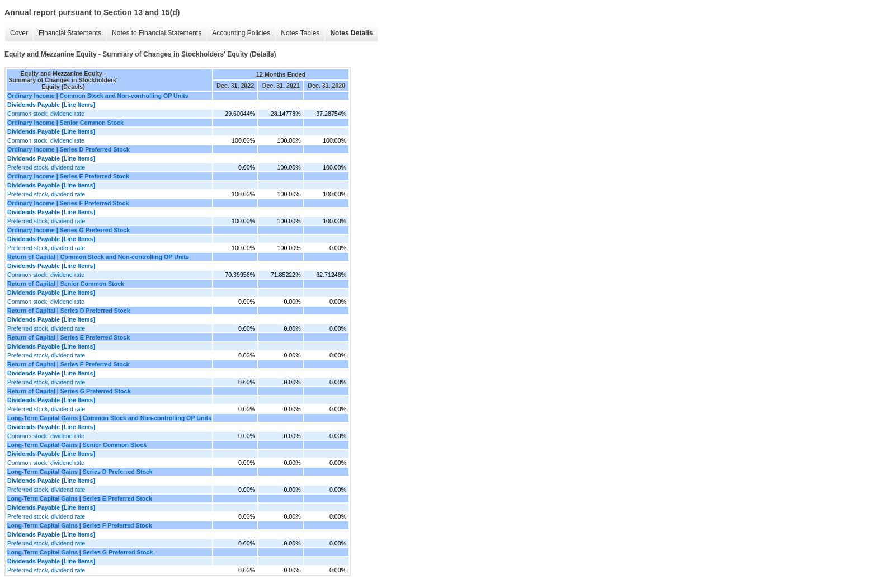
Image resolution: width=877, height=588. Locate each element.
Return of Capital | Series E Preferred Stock (69, 337)
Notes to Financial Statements (157, 33)
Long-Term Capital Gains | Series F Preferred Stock (80, 525)
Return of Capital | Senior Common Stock (66, 284)
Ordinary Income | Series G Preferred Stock (69, 230)
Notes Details (351, 33)
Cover (19, 33)
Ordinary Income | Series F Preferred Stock (68, 203)
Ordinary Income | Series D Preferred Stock (69, 149)
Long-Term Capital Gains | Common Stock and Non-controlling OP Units (109, 418)
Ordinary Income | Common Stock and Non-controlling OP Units (98, 96)
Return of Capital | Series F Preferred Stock (69, 364)
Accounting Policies (241, 33)
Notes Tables (300, 33)
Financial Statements (70, 33)
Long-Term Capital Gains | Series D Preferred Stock (80, 472)
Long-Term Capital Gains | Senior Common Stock (77, 445)
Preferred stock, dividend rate (46, 167)
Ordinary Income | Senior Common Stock (65, 123)
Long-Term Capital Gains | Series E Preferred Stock (80, 498)
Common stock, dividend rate (46, 114)
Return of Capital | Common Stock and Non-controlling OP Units (98, 257)
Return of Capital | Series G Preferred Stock (69, 391)
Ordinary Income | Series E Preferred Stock (68, 176)
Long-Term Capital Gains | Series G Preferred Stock (80, 552)
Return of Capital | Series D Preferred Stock (69, 311)
